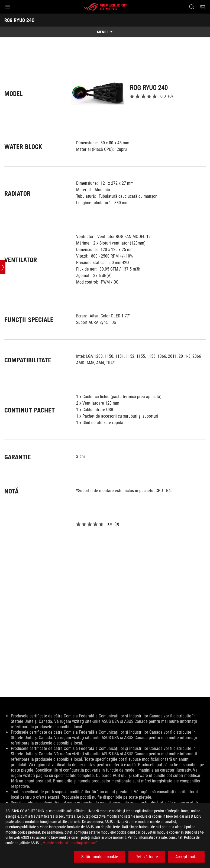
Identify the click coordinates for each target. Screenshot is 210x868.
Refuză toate (147, 857)
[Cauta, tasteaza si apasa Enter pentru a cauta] (192, 7)
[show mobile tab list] (105, 32)
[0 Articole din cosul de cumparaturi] (202, 7)
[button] (8, 7)
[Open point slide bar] (3, 268)
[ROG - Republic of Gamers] (105, 7)
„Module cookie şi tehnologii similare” (69, 843)
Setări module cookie (100, 857)
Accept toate (186, 857)
